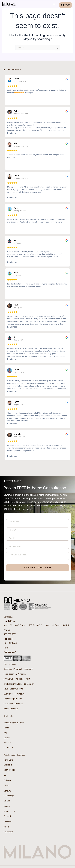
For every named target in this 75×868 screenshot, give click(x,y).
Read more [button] (12, 133)
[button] (54, 5)
